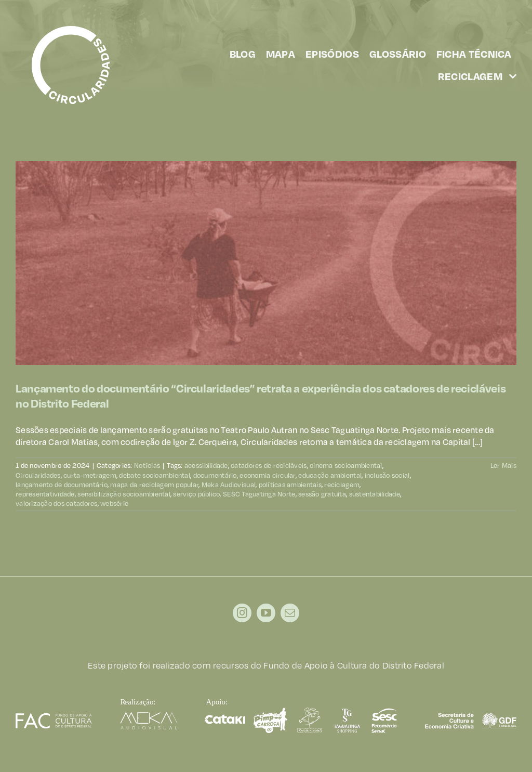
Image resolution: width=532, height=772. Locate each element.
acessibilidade (206, 465)
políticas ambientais (290, 485)
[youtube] (266, 613)
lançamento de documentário (62, 485)
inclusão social (387, 475)
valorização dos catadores (57, 503)
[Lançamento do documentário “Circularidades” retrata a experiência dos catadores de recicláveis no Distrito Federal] (266, 263)
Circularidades (38, 475)
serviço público (196, 494)
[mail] (290, 613)
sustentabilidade (375, 494)
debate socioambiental (155, 475)
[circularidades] (71, 30)
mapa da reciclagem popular (154, 485)
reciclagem (342, 485)
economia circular (268, 475)
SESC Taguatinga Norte (259, 494)
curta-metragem (90, 475)
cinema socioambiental (346, 465)
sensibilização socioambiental (124, 494)
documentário (215, 475)
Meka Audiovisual (229, 485)
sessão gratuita (322, 494)
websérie (114, 503)
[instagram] (242, 613)
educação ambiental (330, 475)
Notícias (147, 465)
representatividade (45, 494)
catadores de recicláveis (269, 465)
